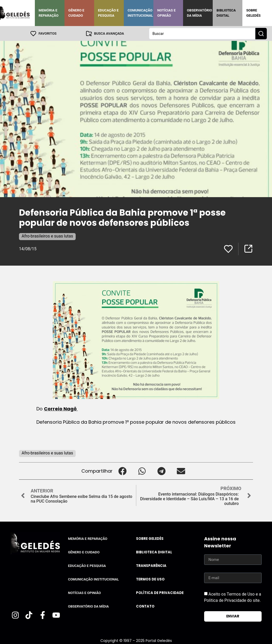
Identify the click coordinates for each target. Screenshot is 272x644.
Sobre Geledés (253, 13)
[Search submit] (261, 33)
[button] (122, 471)
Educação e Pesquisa (108, 13)
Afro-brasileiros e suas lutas (47, 236)
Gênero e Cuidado (76, 13)
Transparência (151, 565)
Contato (145, 606)
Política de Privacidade (160, 593)
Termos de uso (150, 579)
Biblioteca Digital (226, 13)
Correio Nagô (61, 408)
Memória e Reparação (49, 13)
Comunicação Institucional (140, 13)
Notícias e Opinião (167, 13)
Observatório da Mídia (200, 13)
